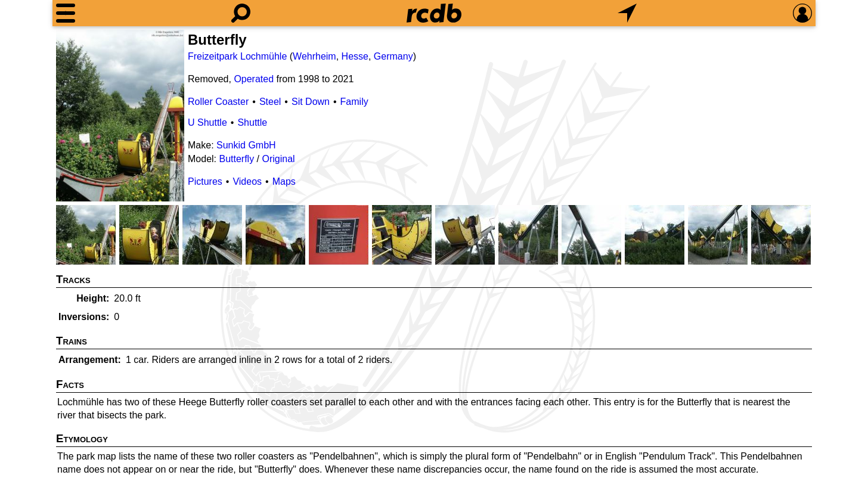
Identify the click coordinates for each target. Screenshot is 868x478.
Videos (247, 181)
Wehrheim (314, 56)
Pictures (205, 181)
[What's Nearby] (627, 13)
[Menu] (66, 13)
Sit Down (311, 102)
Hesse (355, 56)
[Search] (241, 13)
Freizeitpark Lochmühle (237, 56)
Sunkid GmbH (246, 145)
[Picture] (120, 116)
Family (354, 102)
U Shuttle (207, 122)
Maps (284, 181)
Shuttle (252, 122)
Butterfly (236, 159)
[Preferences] (802, 13)
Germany (393, 56)
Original (279, 159)
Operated (254, 79)
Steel (270, 102)
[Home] (434, 13)
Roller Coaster (218, 102)
